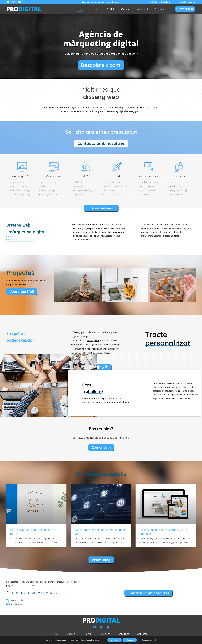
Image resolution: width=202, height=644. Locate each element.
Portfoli (110, 9)
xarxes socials (148, 176)
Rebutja (130, 640)
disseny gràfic (22, 176)
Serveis (94, 9)
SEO (85, 176)
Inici (80, 9)
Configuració (147, 640)
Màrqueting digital (82, 349)
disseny (93, 341)
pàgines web (54, 176)
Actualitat (143, 9)
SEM (117, 176)
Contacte (160, 9)
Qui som (126, 9)
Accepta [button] (115, 640)
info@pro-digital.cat (160, 2)
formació (180, 176)
